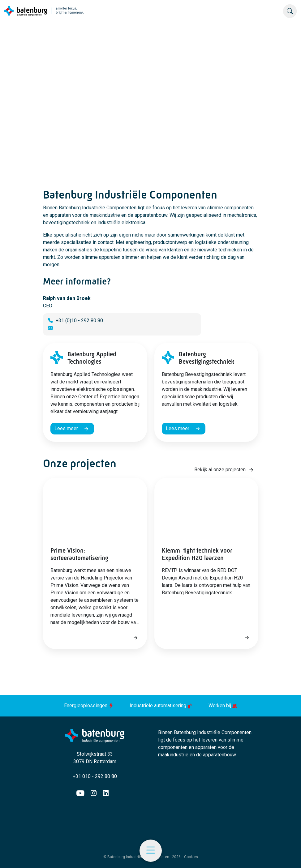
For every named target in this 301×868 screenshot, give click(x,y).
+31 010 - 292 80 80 (95, 776)
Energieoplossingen (89, 706)
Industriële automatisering (162, 706)
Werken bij (223, 706)
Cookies (191, 857)
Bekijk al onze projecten (220, 470)
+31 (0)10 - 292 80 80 (79, 321)
